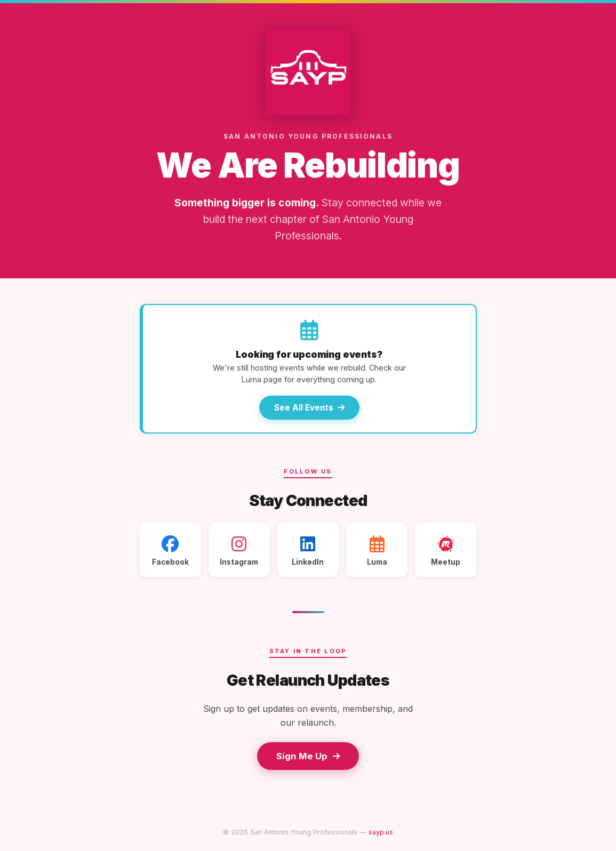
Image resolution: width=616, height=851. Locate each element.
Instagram (239, 551)
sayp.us (381, 832)
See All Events (309, 408)
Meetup (446, 551)
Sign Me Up (308, 756)
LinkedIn (308, 551)
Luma (377, 551)
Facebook (170, 551)
